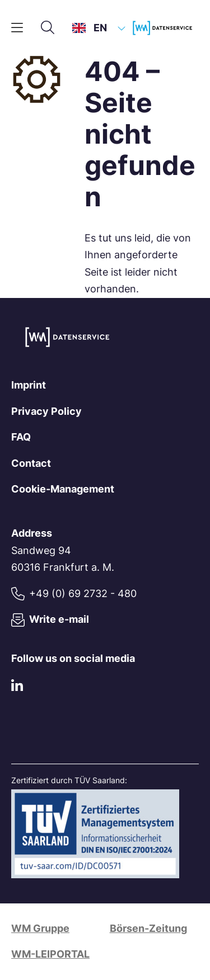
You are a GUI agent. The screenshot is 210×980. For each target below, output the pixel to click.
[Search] (48, 28)
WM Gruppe (40, 928)
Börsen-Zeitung (148, 928)
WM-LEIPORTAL (50, 954)
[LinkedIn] (17, 688)
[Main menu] (17, 28)
